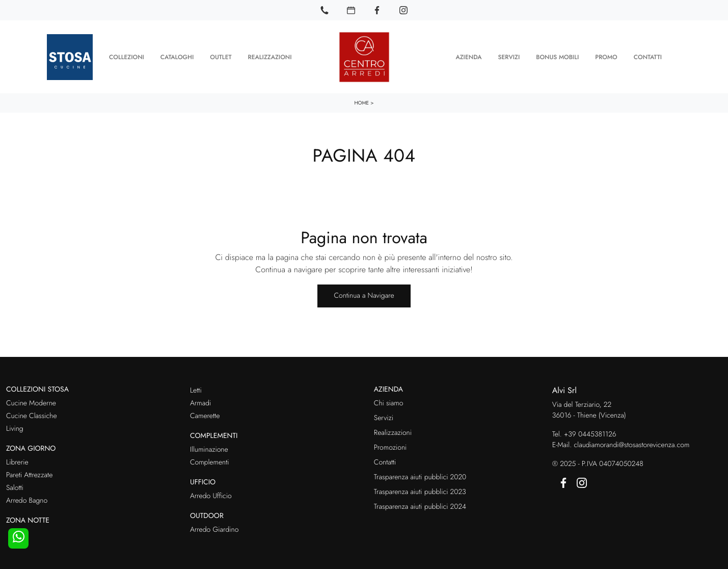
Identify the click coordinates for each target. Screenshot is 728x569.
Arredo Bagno (27, 499)
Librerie (17, 461)
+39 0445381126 (590, 433)
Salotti (15, 486)
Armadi (200, 402)
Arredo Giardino (214, 528)
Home (361, 101)
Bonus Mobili (557, 56)
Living (15, 427)
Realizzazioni (270, 56)
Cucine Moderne (31, 402)
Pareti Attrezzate (29, 474)
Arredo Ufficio (211, 495)
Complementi (210, 461)
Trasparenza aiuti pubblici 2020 (420, 476)
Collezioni (127, 56)
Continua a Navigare (364, 294)
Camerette (205, 415)
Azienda (468, 56)
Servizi (509, 56)
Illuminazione (209, 448)
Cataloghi (177, 56)
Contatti (648, 56)
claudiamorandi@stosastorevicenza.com (631, 444)
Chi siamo (389, 402)
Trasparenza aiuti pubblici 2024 (420, 505)
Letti (196, 389)
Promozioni (390, 446)
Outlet (221, 56)
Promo (606, 56)
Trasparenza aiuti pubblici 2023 (420, 490)
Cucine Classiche (32, 415)
